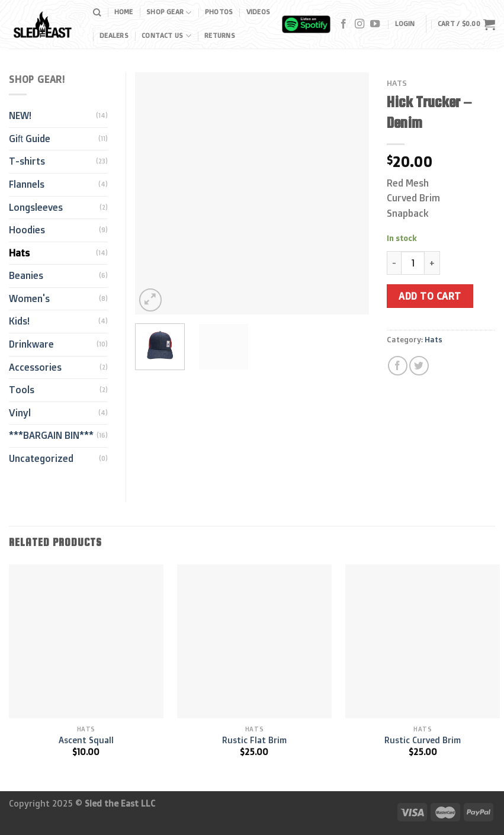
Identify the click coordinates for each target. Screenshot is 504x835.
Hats (397, 83)
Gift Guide (30, 139)
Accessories (35, 367)
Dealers (114, 36)
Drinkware (31, 344)
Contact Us (166, 36)
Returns (220, 36)
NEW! (20, 115)
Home (124, 12)
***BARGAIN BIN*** (51, 435)
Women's (29, 298)
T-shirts (27, 161)
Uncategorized (41, 458)
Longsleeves (36, 207)
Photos (219, 12)
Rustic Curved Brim (423, 740)
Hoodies (27, 230)
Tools (22, 390)
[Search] (97, 12)
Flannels (27, 184)
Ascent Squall (86, 740)
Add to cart (430, 296)
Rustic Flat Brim (254, 740)
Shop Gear (169, 13)
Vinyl (20, 413)
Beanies (26, 275)
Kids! (19, 321)
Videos (258, 12)
